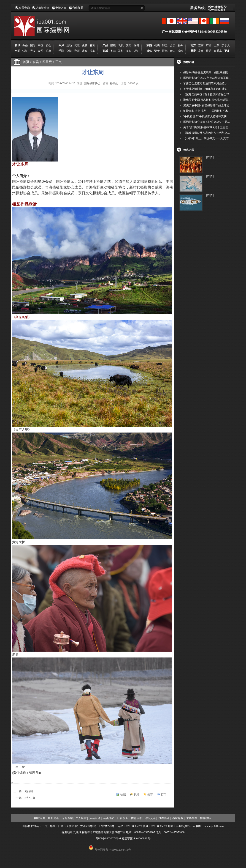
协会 (49, 45)
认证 (25, 51)
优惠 (77, 45)
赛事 (201, 51)
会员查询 (24, 8)
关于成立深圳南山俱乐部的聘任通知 (205, 89)
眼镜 (113, 45)
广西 (209, 45)
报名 (92, 51)
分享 (49, 51)
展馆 (209, 51)
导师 (77, 51)
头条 (25, 45)
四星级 (49, 62)
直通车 (218, 51)
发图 (41, 51)
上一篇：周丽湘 (23, 791)
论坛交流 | (151, 818)
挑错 (137, 794)
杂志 (173, 51)
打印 (164, 794)
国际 (33, 45)
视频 (180, 51)
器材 (121, 51)
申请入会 (61, 8)
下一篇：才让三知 (24, 798)
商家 (129, 51)
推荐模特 (205, 818)
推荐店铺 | (165, 818)
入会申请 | (96, 818)
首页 (26, 62)
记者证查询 (43, 8)
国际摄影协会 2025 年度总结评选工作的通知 (210, 78)
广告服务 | (123, 818)
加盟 (165, 45)
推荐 (113, 51)
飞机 (121, 45)
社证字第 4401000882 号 (136, 838)
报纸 (165, 51)
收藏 (123, 794)
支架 (129, 45)
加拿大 (226, 45)
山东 (216, 45)
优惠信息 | (137, 818)
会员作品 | (109, 818)
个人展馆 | (82, 818)
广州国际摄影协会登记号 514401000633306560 (195, 32)
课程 (85, 51)
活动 (69, 45)
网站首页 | (40, 818)
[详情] (210, 157)
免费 (85, 45)
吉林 (201, 45)
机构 (157, 45)
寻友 (33, 51)
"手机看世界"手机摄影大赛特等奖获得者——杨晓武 (215, 116)
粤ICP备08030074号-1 (108, 838)
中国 (41, 45)
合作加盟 (78, 8)
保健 (136, 45)
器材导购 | (178, 818)
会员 (173, 45)
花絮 (92, 45)
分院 (69, 51)
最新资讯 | (54, 818)
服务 (180, 45)
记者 (157, 51)
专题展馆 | (68, 818)
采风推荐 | (192, 818)
